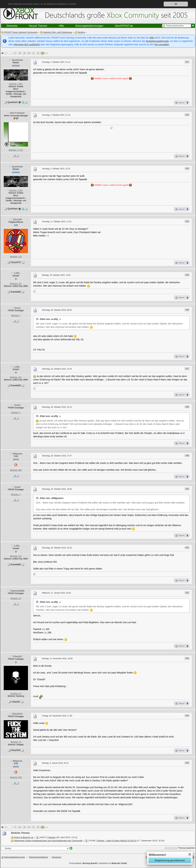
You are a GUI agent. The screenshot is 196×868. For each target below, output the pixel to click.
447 (187, 369)
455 (187, 763)
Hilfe (152, 38)
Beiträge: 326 (16, 257)
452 (187, 593)
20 (29, 53)
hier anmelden (162, 44)
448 (187, 407)
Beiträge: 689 (16, 470)
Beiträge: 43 (16, 694)
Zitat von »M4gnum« (52, 498)
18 (20, 53)
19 (24, 53)
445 (187, 275)
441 (187, 62)
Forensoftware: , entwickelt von (98, 863)
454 (187, 716)
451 (187, 548)
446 (187, 310)
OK (176, 4)
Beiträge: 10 (16, 598)
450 (187, 489)
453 (187, 658)
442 (187, 115)
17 (15, 53)
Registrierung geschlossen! (170, 860)
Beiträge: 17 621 (16, 150)
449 (187, 456)
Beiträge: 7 (16, 316)
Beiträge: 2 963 (16, 84)
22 (38, 53)
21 (33, 53)
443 (187, 169)
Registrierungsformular (157, 41)
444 (187, 221)
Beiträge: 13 (16, 742)
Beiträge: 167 (16, 284)
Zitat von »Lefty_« (50, 319)
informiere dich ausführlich (27, 44)
